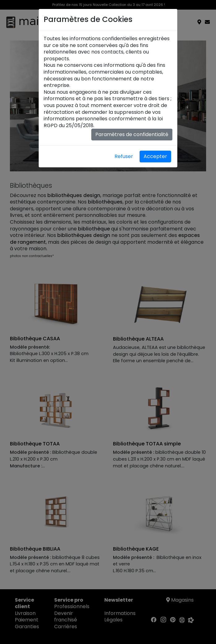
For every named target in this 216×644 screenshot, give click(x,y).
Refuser (124, 156)
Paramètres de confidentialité (132, 134)
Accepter (155, 156)
